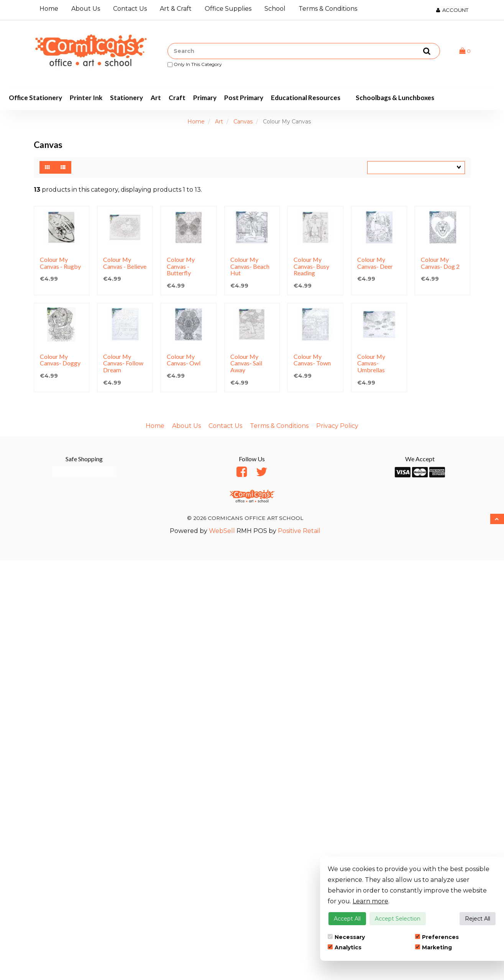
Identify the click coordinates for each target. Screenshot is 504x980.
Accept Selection (398, 919)
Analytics (345, 947)
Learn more (370, 901)
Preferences (437, 937)
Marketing (433, 947)
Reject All (478, 919)
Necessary (346, 937)
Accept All (347, 919)
